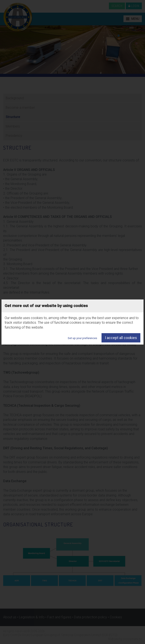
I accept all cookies (121, 338)
